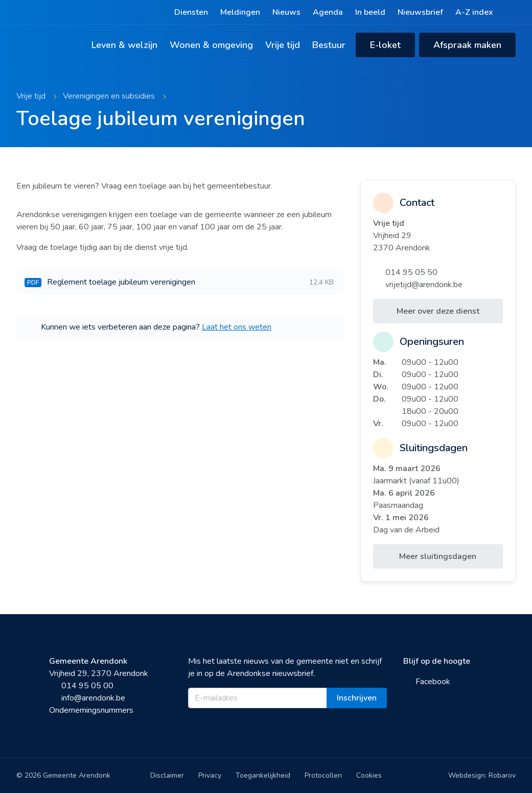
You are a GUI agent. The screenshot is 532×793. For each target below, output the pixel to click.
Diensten (191, 12)
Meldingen (240, 12)
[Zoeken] (511, 12)
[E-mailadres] (257, 698)
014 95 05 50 (405, 272)
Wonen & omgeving (211, 45)
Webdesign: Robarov (482, 775)
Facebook (427, 682)
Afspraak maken (467, 45)
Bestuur (329, 45)
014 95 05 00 (81, 686)
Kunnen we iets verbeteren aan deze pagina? (148, 327)
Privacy (210, 775)
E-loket (385, 45)
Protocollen (323, 775)
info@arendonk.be (87, 698)
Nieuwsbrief (420, 12)
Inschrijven (357, 698)
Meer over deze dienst (438, 311)
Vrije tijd (283, 45)
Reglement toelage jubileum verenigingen (179, 282)
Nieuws (286, 12)
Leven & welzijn (124, 45)
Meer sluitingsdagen (438, 556)
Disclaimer (167, 775)
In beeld (370, 12)
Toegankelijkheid (263, 775)
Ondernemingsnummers (91, 710)
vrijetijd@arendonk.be (418, 285)
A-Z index (474, 12)
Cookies (369, 775)
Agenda (328, 12)
